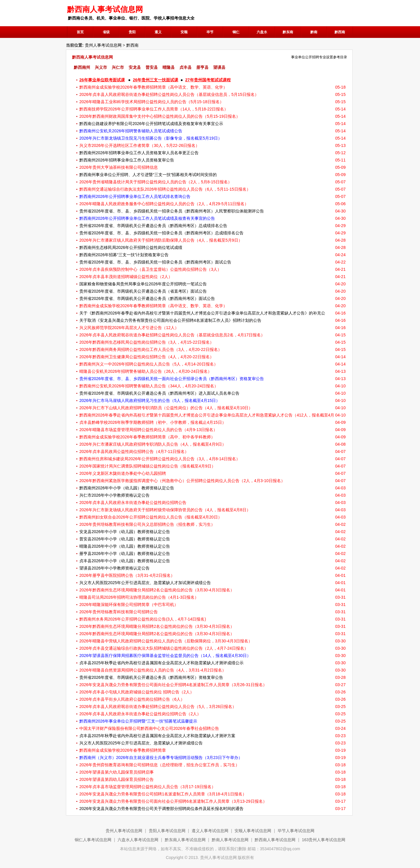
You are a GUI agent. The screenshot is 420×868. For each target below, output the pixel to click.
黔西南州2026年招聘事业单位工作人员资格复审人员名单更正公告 (139, 153)
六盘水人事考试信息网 (138, 840)
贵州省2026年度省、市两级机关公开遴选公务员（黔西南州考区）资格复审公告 (151, 677)
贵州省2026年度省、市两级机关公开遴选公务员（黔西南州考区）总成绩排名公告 (153, 226)
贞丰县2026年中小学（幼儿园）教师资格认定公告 (125, 561)
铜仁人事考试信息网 (93, 840)
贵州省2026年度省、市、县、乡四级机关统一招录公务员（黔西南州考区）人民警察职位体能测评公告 (172, 211)
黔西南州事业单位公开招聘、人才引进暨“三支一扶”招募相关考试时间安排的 (148, 175)
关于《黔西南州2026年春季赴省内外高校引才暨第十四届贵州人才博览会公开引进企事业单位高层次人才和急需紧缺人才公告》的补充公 (202, 313)
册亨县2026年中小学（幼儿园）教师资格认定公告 (125, 554)
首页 (80, 32)
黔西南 (132, 45)
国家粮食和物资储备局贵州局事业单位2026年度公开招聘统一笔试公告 (143, 284)
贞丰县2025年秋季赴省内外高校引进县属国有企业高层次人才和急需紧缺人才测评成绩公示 (161, 663)
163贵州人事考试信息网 (324, 840)
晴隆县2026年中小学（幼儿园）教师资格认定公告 (125, 546)
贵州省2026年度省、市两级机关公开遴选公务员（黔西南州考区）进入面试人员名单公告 (159, 393)
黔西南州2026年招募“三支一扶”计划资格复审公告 (124, 255)
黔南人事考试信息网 (230, 840)
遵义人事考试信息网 (210, 831)
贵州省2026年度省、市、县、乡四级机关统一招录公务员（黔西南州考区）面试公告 (155, 262)
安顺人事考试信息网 (253, 831)
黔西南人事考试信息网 (275, 840)
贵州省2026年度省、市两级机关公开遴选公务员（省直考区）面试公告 (143, 291)
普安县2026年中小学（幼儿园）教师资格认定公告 (125, 539)
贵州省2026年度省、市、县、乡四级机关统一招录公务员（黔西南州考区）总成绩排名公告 (161, 233)
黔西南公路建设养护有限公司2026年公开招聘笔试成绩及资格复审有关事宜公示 (151, 124)
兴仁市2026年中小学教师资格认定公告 (114, 495)
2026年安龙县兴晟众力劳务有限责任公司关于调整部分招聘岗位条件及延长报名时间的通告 (161, 809)
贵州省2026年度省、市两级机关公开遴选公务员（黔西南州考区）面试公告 (147, 298)
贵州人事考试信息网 (103, 45)
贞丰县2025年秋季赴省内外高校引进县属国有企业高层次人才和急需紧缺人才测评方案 (157, 736)
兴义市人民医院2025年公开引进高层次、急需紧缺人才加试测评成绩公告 (145, 583)
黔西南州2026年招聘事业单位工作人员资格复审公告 (127, 160)
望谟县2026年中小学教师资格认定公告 (114, 568)
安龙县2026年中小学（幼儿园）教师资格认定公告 (125, 532)
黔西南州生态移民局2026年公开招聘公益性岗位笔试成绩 (131, 247)
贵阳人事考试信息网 (167, 831)
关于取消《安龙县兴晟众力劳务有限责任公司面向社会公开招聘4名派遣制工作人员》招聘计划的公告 (170, 320)
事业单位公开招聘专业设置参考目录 (319, 57)
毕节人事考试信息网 (296, 831)
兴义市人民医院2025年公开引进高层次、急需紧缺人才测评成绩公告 (141, 743)
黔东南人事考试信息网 (185, 840)
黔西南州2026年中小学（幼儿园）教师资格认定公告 (127, 488)
